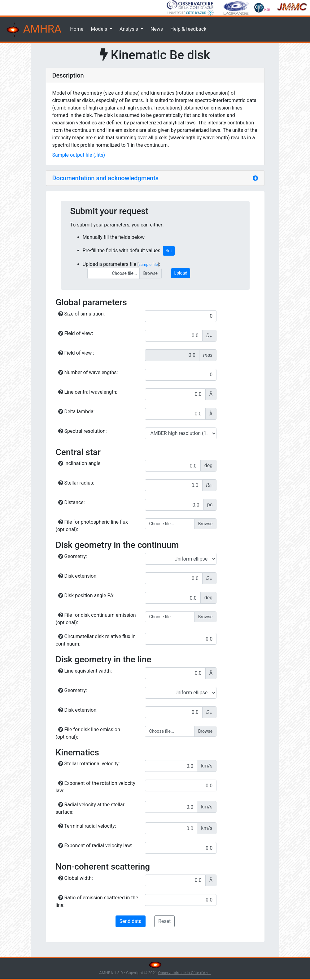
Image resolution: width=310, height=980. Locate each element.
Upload (181, 273)
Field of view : (76, 353)
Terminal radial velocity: (87, 826)
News (157, 29)
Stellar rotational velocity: (89, 764)
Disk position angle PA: (86, 595)
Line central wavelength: (88, 392)
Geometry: (73, 556)
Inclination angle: (80, 463)
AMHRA (33, 30)
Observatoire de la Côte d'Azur (184, 973)
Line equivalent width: (85, 671)
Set (169, 251)
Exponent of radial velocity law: (95, 846)
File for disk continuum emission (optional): (96, 619)
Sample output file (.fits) (79, 155)
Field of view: (76, 333)
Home (77, 29)
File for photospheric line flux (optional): (92, 526)
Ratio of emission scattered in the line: (97, 901)
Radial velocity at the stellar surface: (90, 808)
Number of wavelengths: (88, 372)
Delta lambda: (76, 412)
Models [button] (100, 29)
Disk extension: (78, 576)
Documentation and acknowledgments (106, 178)
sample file (148, 264)
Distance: (72, 502)
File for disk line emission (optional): (88, 733)
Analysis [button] (129, 29)
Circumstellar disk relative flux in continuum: (96, 640)
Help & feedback (188, 29)
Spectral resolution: (83, 431)
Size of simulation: (82, 314)
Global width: (76, 878)
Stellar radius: (76, 483)
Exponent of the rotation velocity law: (96, 787)
